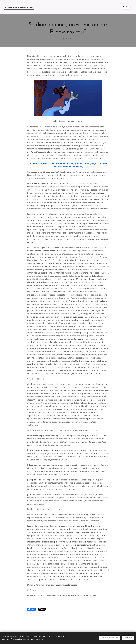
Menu (126, 7)
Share (31, 609)
